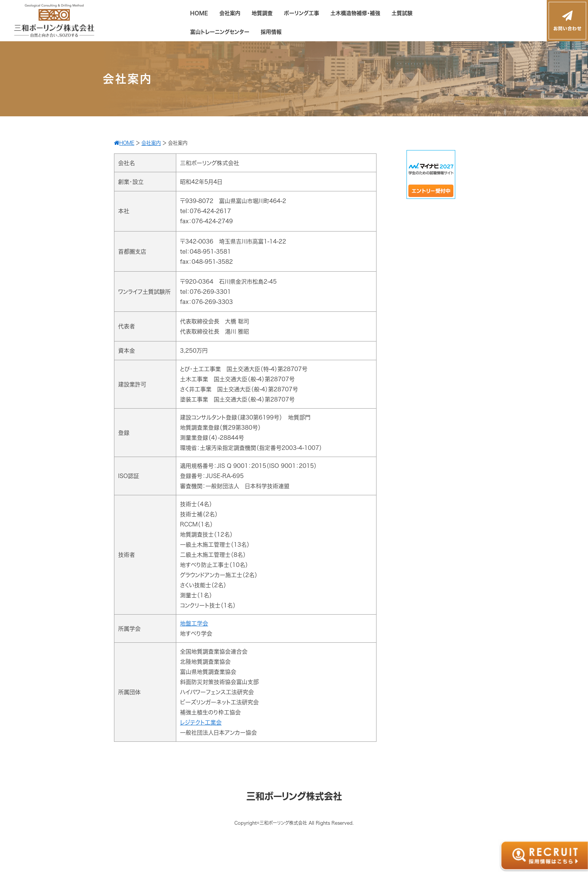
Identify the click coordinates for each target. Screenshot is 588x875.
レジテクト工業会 (201, 722)
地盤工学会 (194, 623)
